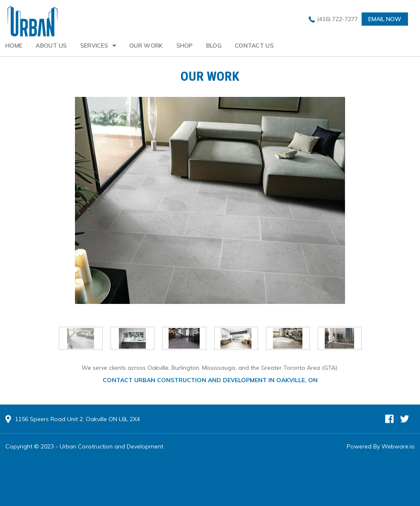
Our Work (146, 46)
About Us (51, 46)
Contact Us (254, 46)
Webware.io (398, 446)
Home (14, 46)
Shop (185, 46)
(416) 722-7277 (337, 19)
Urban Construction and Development (111, 446)
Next (371, 339)
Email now (385, 19)
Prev (50, 339)
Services (94, 46)
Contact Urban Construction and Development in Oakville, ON (210, 380)
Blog (214, 46)
